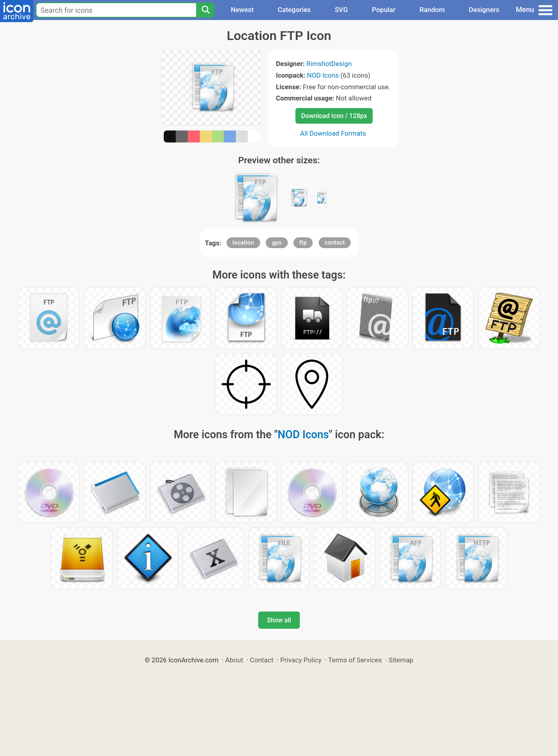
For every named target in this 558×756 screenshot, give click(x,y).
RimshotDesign (329, 64)
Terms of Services (355, 660)
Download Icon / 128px (334, 116)
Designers (484, 10)
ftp (303, 243)
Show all (279, 620)
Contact (262, 660)
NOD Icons (323, 75)
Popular (384, 10)
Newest (242, 10)
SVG (341, 10)
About (234, 660)
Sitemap (401, 660)
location (243, 243)
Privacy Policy (301, 660)
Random (432, 10)
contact (335, 243)
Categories (294, 10)
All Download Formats (333, 133)
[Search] (205, 10)
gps (277, 243)
